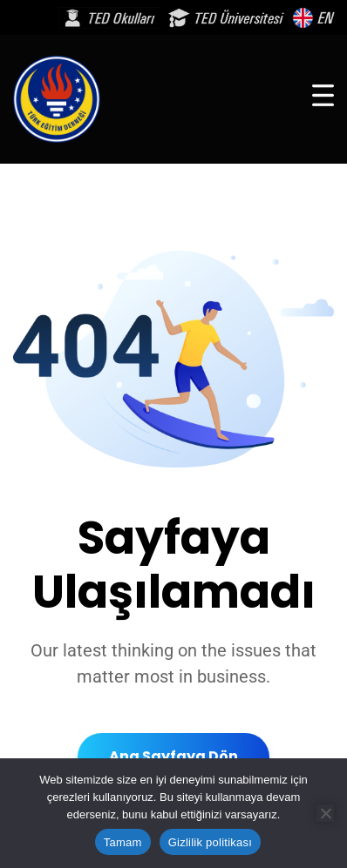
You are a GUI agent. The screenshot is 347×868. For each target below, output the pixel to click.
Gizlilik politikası (211, 842)
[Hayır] (325, 813)
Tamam (123, 842)
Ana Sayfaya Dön (173, 756)
